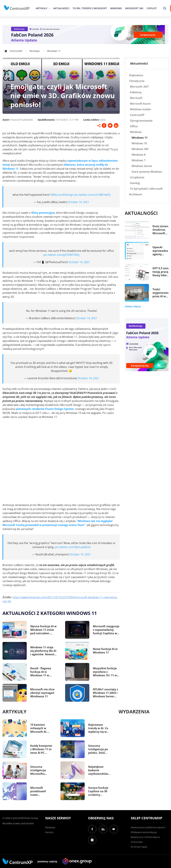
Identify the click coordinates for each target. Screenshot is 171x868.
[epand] (49, 8)
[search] (165, 8)
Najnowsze (136, 75)
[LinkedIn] (103, 829)
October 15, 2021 (80, 554)
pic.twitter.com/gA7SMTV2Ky (61, 255)
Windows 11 (54, 51)
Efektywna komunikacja (144, 832)
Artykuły (41, 8)
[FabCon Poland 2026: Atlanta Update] (85, 35)
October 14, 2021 (78, 202)
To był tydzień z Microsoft (90, 8)
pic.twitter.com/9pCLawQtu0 (73, 547)
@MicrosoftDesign (62, 195)
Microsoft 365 (134, 8)
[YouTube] (114, 829)
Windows (116, 8)
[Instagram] (92, 840)
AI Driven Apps (139, 847)
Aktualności (61, 8)
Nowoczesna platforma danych (148, 827)
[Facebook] (92, 829)
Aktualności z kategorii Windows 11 (50, 613)
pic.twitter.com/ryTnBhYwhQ (92, 195)
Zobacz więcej (133, 306)
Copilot (152, 8)
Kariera (49, 832)
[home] (17, 8)
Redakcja (50, 827)
